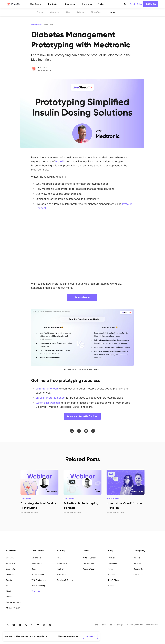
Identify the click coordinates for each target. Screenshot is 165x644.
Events (9, 580)
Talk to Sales (136, 4)
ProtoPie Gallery (89, 563)
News (110, 569)
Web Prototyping (38, 586)
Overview (10, 558)
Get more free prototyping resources (66, 380)
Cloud (8, 591)
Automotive (36, 558)
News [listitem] (69, 12)
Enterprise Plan (63, 563)
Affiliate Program (13, 608)
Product (111, 558)
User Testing (11, 569)
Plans (59, 558)
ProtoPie (60, 161)
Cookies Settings (116, 625)
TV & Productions (39, 580)
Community (138, 569)
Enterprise (87, 4)
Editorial (111, 574)
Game (34, 569)
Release (9, 597)
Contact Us (138, 574)
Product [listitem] (40, 12)
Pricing (101, 4)
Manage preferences (68, 636)
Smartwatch (37, 563)
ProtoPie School (89, 558)
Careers (137, 558)
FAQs (8, 586)
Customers (112, 563)
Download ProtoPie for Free (82, 416)
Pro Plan (60, 569)
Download (10, 574)
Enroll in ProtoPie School (50, 398)
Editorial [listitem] (81, 12)
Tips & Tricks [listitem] (97, 12)
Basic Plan (61, 574)
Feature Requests (13, 602)
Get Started (151, 4)
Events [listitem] (112, 12)
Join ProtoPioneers (47, 388)
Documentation (89, 569)
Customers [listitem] (55, 12)
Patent (104, 625)
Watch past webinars (48, 403)
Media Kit (137, 563)
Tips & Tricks (113, 580)
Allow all (90, 636)
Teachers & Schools (65, 580)
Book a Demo (82, 297)
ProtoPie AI (11, 563)
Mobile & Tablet (38, 574)
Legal (96, 625)
